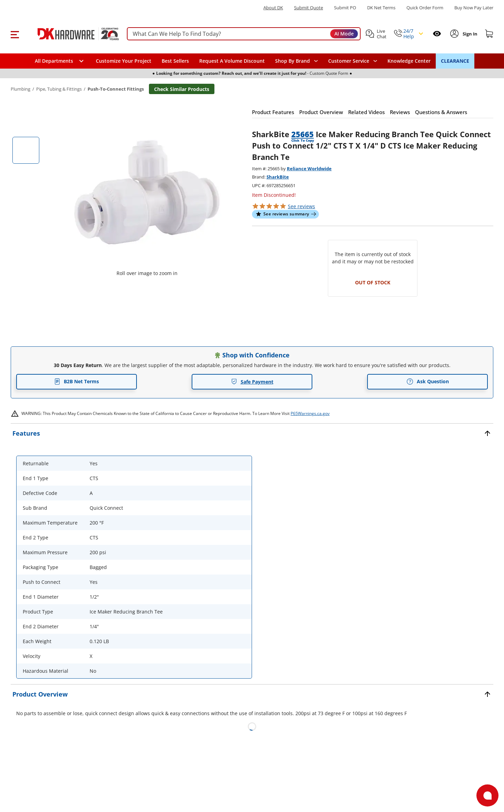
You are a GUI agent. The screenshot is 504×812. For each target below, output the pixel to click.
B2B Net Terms (77, 381)
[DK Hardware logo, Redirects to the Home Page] (70, 34)
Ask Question (428, 382)
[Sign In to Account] (469, 34)
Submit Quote (309, 8)
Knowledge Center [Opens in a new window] (409, 61)
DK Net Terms (381, 8)
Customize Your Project (124, 61)
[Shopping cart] (489, 34)
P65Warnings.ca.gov (310, 413)
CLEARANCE (455, 61)
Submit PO (345, 8)
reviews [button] (301, 206)
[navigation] (353, 61)
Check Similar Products (182, 89)
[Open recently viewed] (437, 34)
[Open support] (487, 795)
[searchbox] (244, 34)
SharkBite (278, 177)
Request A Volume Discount (232, 61)
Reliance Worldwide (309, 169)
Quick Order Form (425, 8)
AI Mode (344, 34)
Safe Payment (252, 382)
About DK (273, 8)
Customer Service (349, 61)
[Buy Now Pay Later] (474, 8)
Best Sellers (175, 61)
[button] (15, 34)
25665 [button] (303, 134)
